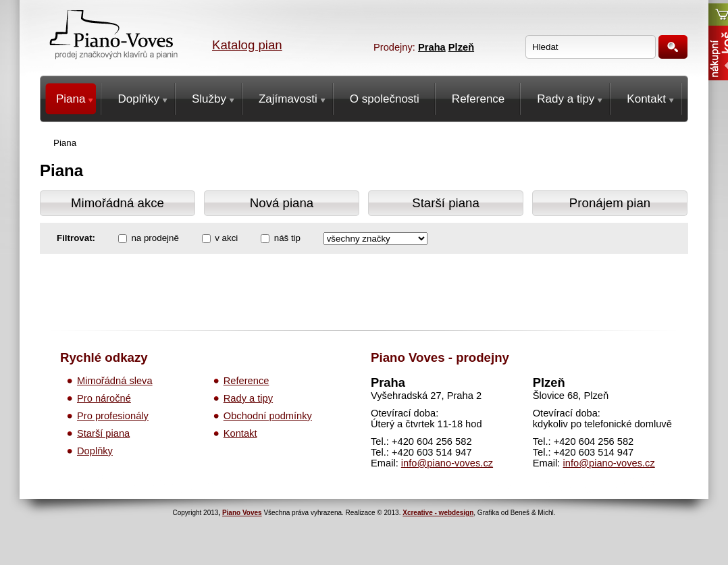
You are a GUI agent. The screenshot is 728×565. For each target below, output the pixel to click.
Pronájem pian (610, 203)
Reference (246, 381)
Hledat (673, 47)
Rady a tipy (248, 398)
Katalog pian (247, 45)
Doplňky (95, 451)
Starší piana (446, 203)
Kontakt (240, 433)
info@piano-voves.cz (447, 463)
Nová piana (282, 203)
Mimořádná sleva (115, 381)
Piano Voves (242, 513)
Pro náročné (104, 398)
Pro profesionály (113, 416)
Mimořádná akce (118, 203)
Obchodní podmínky (268, 416)
